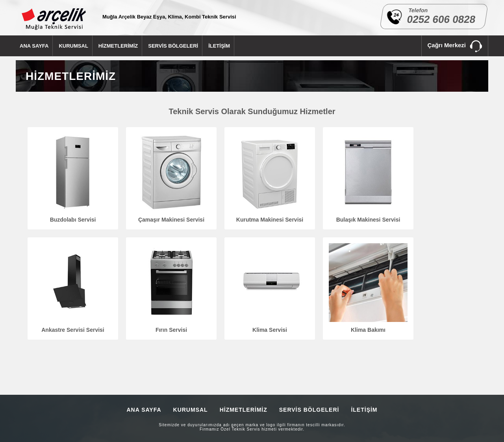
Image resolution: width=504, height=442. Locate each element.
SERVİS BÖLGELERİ (173, 46)
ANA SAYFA (34, 46)
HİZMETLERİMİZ (118, 46)
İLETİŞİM (219, 46)
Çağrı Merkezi (455, 47)
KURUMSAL (73, 46)
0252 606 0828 (441, 19)
